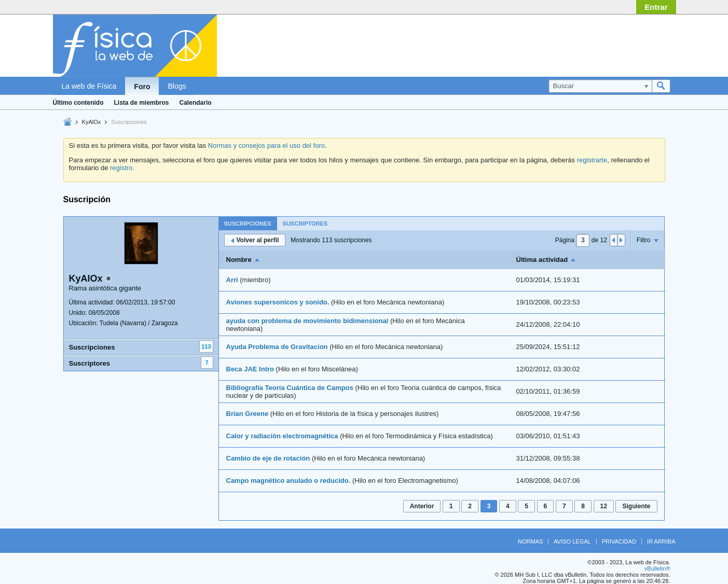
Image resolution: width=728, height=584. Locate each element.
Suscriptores (90, 363)
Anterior (422, 506)
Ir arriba (661, 541)
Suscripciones (92, 347)
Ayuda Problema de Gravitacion (277, 347)
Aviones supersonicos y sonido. (278, 302)
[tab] (248, 223)
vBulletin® (657, 568)
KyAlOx (92, 122)
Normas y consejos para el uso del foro (266, 145)
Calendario (196, 103)
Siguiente (636, 506)
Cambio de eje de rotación (268, 458)
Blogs (177, 86)
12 (604, 506)
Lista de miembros (142, 103)
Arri (232, 280)
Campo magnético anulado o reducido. (289, 481)
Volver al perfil (255, 240)
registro (121, 168)
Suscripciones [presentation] (248, 224)
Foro (142, 87)
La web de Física (89, 86)
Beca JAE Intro (250, 369)
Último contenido (78, 103)
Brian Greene (248, 414)
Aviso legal (572, 541)
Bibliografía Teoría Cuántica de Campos (290, 388)
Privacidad (619, 541)
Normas (530, 541)
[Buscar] (600, 86)
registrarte (592, 160)
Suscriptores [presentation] (305, 224)
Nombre (239, 260)
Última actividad (542, 260)
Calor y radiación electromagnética (282, 436)
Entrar (656, 7)
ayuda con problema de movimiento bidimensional (307, 321)
